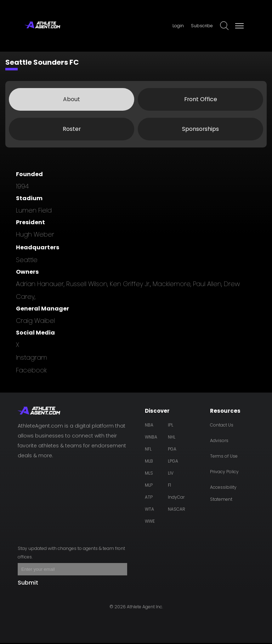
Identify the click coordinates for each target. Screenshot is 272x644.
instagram (32, 358)
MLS (149, 474)
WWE (150, 522)
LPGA (173, 462)
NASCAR (177, 510)
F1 (169, 486)
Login (178, 26)
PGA (172, 450)
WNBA (151, 438)
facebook (31, 371)
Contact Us (222, 426)
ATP (149, 498)
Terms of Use (224, 457)
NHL (172, 438)
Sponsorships (201, 130)
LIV (171, 474)
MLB (149, 462)
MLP (149, 486)
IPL (171, 426)
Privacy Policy (224, 473)
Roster (72, 130)
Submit (28, 584)
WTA (149, 510)
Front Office (201, 100)
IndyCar (176, 498)
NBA (149, 426)
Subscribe (202, 26)
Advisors (219, 442)
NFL (148, 450)
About (72, 100)
